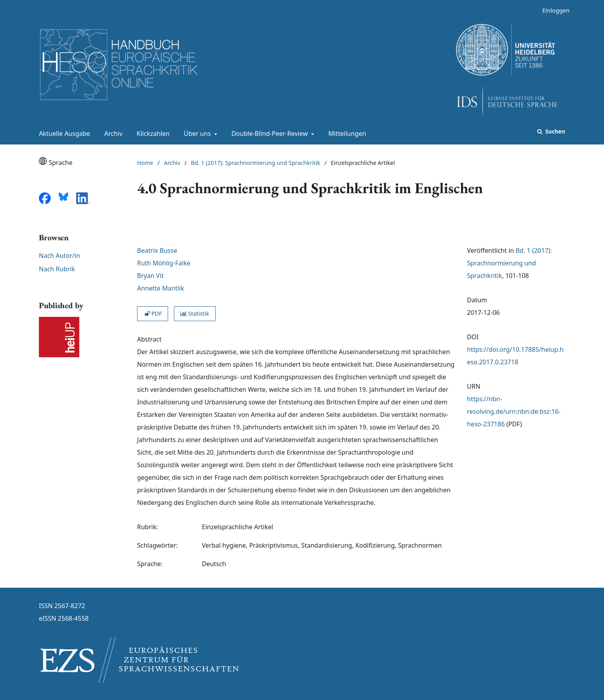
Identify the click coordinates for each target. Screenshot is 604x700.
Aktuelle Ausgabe (63, 133)
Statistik (195, 313)
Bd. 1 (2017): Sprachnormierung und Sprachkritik (255, 163)
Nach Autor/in (59, 256)
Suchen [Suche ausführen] (555, 131)
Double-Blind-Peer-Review (269, 133)
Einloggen (553, 10)
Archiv (112, 133)
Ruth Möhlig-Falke (164, 263)
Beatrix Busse (157, 250)
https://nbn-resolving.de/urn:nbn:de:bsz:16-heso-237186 (514, 411)
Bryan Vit (150, 276)
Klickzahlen (152, 133)
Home (145, 163)
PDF (153, 313)
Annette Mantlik (161, 288)
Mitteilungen (346, 133)
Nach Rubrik (57, 269)
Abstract (149, 339)
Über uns (197, 133)
